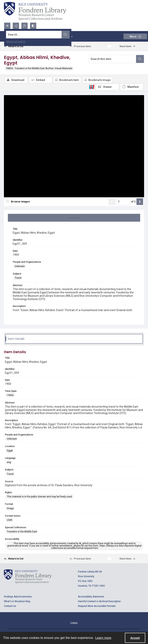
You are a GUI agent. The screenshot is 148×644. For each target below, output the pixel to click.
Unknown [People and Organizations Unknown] (20, 267)
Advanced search (16, 42)
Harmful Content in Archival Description (99, 602)
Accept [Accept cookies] (135, 638)
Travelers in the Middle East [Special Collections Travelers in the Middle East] (22, 532)
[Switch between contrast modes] (33, 26)
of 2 (133, 202)
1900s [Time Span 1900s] (10, 396)
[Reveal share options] (16, 26)
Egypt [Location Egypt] (10, 451)
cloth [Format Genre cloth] (10, 520)
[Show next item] (140, 202)
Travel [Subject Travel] (18, 278)
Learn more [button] (103, 638)
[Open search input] (7, 26)
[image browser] (19, 202)
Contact (74, 623)
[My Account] (25, 26)
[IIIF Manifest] (132, 87)
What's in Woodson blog (17, 602)
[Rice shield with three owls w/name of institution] (35, 11)
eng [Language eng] (9, 463)
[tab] (74, 218)
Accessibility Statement (91, 597)
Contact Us (10, 606)
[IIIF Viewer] (107, 87)
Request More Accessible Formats (97, 606)
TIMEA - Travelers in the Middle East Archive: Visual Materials (39, 68)
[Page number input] (123, 202)
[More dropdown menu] (135, 36)
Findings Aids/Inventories (18, 597)
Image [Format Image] (10, 509)
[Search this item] (113, 59)
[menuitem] (74, 623)
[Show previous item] (112, 202)
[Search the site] (59, 35)
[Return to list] (22, 46)
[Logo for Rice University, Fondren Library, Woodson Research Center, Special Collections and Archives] (28, 577)
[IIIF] (92, 87)
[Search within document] (140, 59)
